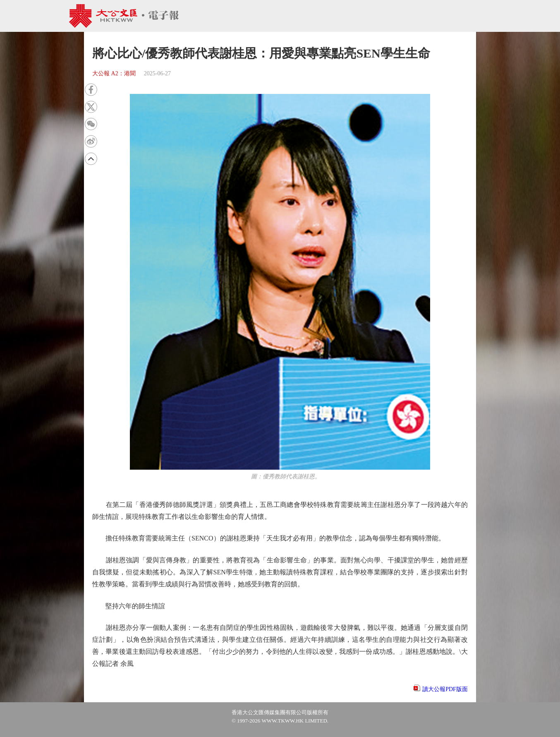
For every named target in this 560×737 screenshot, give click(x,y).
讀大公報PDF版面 (445, 689)
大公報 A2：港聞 (114, 73)
